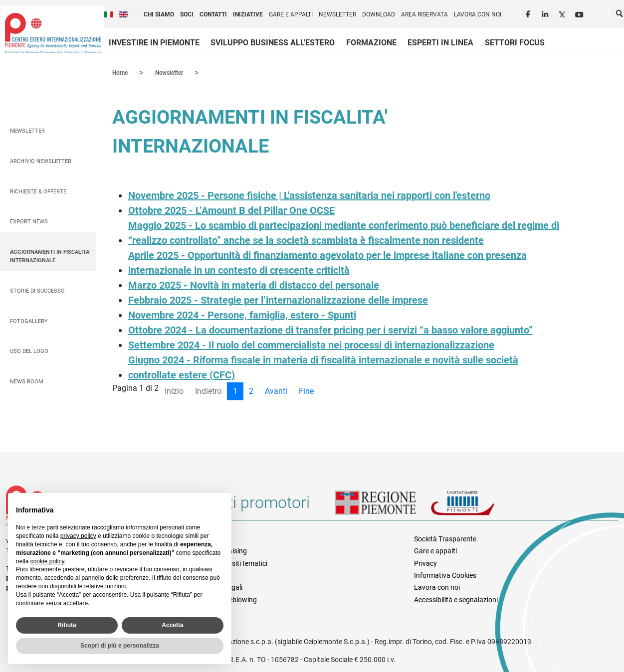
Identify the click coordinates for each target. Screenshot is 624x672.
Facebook (529, 13)
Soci (187, 14)
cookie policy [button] (47, 561)
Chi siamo (159, 14)
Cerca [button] (620, 15)
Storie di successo (37, 290)
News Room (27, 381)
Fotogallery (29, 321)
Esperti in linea (440, 43)
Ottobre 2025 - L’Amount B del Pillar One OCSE (231, 210)
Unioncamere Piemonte (476, 506)
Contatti (213, 14)
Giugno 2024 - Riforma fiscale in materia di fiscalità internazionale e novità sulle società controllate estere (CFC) (323, 367)
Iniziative (248, 14)
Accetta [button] (172, 625)
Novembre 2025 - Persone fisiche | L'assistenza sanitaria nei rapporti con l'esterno (309, 195)
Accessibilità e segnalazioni (456, 599)
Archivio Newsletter (41, 161)
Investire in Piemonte (154, 43)
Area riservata (424, 14)
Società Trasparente (445, 538)
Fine (306, 391)
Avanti (276, 391)
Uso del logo (29, 351)
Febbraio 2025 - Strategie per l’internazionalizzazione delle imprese (278, 300)
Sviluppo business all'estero (273, 43)
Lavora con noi (478, 14)
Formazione (371, 43)
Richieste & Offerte (38, 191)
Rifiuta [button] (67, 625)
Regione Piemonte (383, 506)
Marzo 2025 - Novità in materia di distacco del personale (254, 285)
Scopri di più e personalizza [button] (120, 646)
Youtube (580, 13)
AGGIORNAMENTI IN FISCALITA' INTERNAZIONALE (50, 256)
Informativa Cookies (445, 575)
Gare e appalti (291, 14)
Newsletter (337, 14)
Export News (29, 221)
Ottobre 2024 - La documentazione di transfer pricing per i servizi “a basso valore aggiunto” (330, 330)
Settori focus (515, 43)
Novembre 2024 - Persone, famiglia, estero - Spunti (242, 315)
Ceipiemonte (53, 33)
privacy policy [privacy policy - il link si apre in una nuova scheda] (78, 536)
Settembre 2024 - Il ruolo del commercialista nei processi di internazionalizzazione (311, 344)
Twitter (563, 13)
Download (379, 14)
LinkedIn (546, 13)
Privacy (425, 563)
